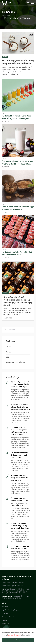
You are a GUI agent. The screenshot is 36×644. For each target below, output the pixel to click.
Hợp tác (5, 620)
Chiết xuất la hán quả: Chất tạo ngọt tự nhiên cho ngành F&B (18, 208)
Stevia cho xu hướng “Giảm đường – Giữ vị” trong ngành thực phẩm (20, 526)
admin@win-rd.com (18, 582)
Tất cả (8, 347)
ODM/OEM (5, 613)
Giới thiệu (5, 606)
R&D (7, 357)
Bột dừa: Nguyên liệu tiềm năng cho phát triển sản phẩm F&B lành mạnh (18, 63)
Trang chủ (6, 16)
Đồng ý (18, 640)
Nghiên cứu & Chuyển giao (16, 362)
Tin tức (5, 57)
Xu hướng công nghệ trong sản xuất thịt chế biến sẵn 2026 (17, 253)
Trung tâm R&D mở (8, 617)
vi (26, 3)
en (28, 3)
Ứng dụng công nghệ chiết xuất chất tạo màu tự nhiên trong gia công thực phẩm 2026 (20, 502)
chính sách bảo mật (14, 635)
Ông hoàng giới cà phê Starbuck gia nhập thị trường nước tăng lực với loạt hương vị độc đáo (18, 301)
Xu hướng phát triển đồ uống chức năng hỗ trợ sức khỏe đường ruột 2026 (16, 118)
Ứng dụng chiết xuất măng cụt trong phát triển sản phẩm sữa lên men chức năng (17, 164)
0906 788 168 (19, 586)
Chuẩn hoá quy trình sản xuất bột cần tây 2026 (20, 547)
